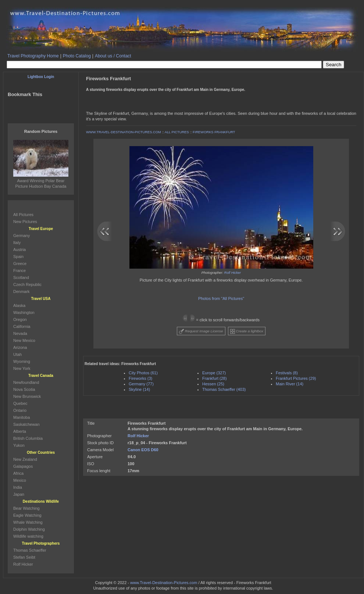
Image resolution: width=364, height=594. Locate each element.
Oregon (20, 319)
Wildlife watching (28, 536)
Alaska (19, 305)
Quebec (20, 403)
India (18, 487)
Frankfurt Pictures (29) (296, 378)
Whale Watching (28, 522)
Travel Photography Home (33, 56)
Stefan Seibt (24, 557)
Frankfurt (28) (215, 378)
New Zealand (25, 459)
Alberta (20, 431)
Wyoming (22, 361)
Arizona (20, 347)
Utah (17, 354)
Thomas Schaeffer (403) (224, 389)
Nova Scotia (24, 389)
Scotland (21, 277)
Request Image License (201, 331)
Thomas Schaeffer (30, 550)
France (19, 271)
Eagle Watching (27, 515)
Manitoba (22, 417)
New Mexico (24, 340)
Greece (20, 264)
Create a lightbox (247, 331)
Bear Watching (26, 508)
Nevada (20, 333)
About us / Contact (113, 56)
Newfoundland (26, 382)
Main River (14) (290, 384)
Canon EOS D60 (143, 450)
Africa (18, 473)
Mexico (20, 480)
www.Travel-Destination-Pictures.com (164, 583)
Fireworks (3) (140, 378)
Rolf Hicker (233, 273)
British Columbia (28, 438)
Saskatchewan (26, 424)
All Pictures (23, 215)
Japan (19, 494)
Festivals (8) (287, 373)
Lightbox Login (41, 77)
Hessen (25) (213, 384)
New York (22, 368)
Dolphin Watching (29, 529)
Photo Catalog (77, 56)
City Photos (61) (143, 373)
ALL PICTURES (177, 132)
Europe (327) (214, 373)
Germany (22, 236)
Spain (18, 257)
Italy (17, 243)
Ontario (20, 410)
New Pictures (25, 222)
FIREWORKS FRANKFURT (214, 132)
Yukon (19, 445)
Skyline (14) (139, 389)
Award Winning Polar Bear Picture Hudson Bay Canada (41, 181)
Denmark (22, 291)
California (22, 326)
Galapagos (23, 466)
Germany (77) (141, 384)
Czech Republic (27, 284)
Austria (19, 250)
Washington (24, 312)
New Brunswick (27, 396)
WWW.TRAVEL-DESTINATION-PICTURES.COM (124, 132)
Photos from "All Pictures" (221, 298)
